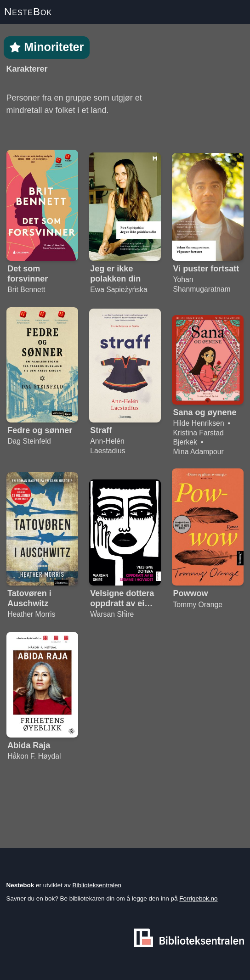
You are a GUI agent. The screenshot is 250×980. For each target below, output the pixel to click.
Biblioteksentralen (97, 885)
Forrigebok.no (198, 898)
